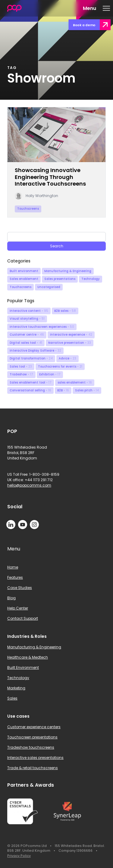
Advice (67, 358)
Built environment (24, 271)
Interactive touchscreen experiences (42, 327)
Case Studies (20, 588)
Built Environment (23, 667)
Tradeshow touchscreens (31, 747)
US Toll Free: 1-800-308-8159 (33, 474)
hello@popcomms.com (29, 485)
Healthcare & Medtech (28, 657)
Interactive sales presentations (35, 758)
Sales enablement (24, 279)
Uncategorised (49, 287)
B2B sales (65, 311)
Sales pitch (87, 390)
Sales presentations (60, 279)
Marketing (16, 688)
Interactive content (29, 311)
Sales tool (21, 367)
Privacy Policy (19, 856)
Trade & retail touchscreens (33, 768)
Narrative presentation (70, 343)
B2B (63, 390)
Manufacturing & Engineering (68, 271)
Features (15, 577)
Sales (12, 698)
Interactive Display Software (35, 351)
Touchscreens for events (60, 367)
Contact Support (23, 618)
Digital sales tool (26, 343)
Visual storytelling (27, 319)
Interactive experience (71, 335)
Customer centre (27, 335)
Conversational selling (30, 390)
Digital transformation (31, 358)
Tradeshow (21, 374)
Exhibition (50, 374)
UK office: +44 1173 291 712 (30, 480)
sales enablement (75, 382)
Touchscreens (20, 287)
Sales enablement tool (31, 382)
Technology (91, 279)
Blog (11, 598)
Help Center (18, 608)
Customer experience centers (34, 727)
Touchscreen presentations (32, 737)
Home (13, 567)
